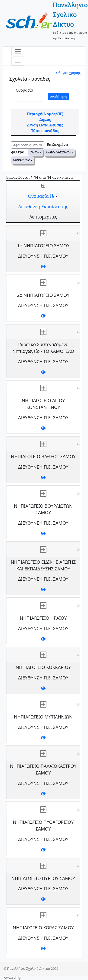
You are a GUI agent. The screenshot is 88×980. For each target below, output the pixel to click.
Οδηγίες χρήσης (68, 73)
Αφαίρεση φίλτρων (28, 145)
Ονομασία (24, 90)
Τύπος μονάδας (45, 131)
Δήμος (45, 119)
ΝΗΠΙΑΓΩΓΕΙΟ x (23, 160)
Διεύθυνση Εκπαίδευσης (43, 207)
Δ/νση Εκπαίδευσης (45, 125)
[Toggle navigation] (18, 51)
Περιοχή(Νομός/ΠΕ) (45, 114)
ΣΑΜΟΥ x (36, 152)
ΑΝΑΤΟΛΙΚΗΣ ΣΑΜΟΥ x (59, 152)
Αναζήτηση (59, 97)
